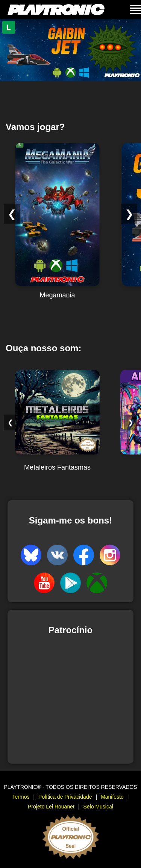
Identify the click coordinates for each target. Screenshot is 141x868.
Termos (21, 797)
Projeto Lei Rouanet (51, 807)
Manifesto (112, 797)
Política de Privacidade (65, 797)
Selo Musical (98, 807)
